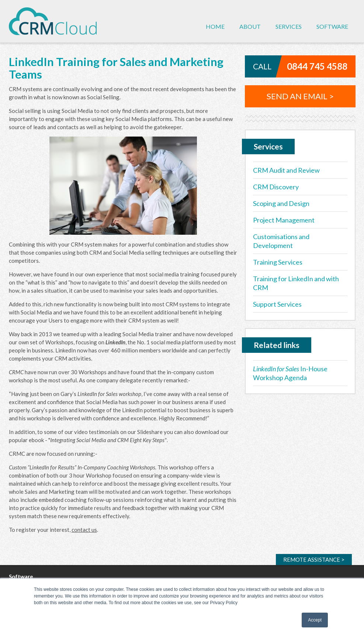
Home (215, 26)
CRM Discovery (276, 187)
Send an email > (300, 96)
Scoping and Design (281, 203)
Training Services (278, 262)
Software (332, 26)
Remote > (314, 559)
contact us (84, 530)
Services (289, 26)
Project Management (284, 220)
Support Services (277, 304)
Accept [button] (315, 620)
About (250, 26)
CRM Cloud (53, 21)
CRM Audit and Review (286, 170)
